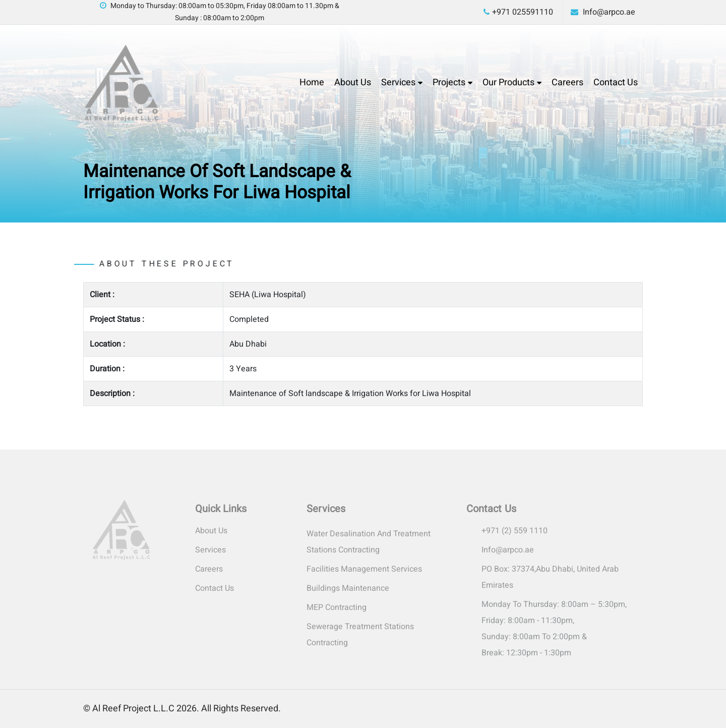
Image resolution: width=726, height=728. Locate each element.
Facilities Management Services (364, 569)
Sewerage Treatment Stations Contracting (360, 635)
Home (312, 82)
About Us (353, 82)
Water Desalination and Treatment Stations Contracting (369, 542)
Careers (567, 82)
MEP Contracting (337, 607)
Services (398, 82)
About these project (147, 264)
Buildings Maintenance (348, 588)
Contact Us (616, 82)
